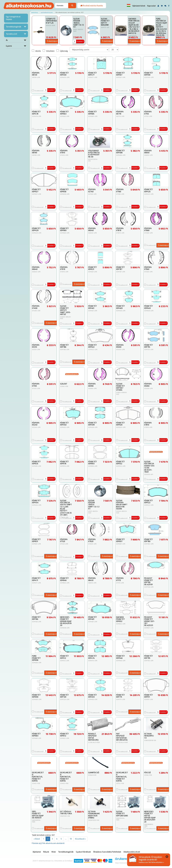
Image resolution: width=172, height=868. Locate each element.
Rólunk (46, 852)
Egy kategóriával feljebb (13, 18)
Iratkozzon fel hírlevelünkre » (151, 862)
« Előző (37, 839)
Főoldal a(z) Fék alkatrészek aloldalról (48, 843)
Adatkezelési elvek (132, 852)
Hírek (54, 852)
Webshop (35, 12)
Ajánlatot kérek (139, 6)
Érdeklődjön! (52, 41)
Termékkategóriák (14, 27)
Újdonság (62, 51)
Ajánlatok (37, 852)
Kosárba (80, 41)
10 (71, 839)
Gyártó (9, 46)
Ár (7, 40)
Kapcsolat (151, 6)
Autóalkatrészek (47, 12)
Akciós (36, 51)
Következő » (80, 839)
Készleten (49, 51)
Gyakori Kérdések (83, 852)
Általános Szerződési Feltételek (107, 852)
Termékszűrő (11, 34)
